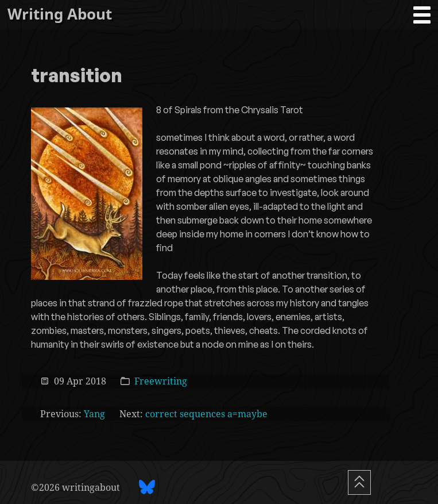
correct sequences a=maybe (206, 413)
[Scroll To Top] (359, 482)
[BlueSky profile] (147, 487)
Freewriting (161, 381)
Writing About (60, 14)
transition (77, 76)
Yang (94, 413)
